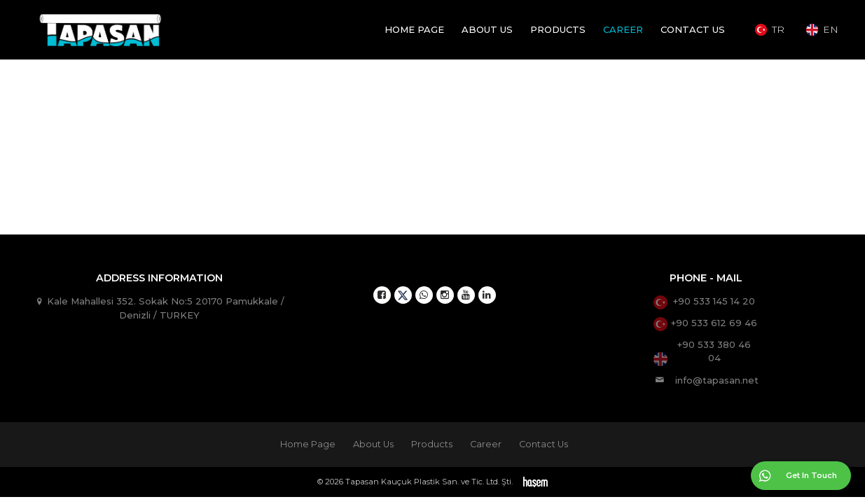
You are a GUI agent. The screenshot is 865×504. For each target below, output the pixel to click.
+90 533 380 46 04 (714, 351)
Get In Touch (811, 475)
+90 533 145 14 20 (714, 301)
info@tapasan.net (717, 379)
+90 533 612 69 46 (714, 323)
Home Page (414, 29)
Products (558, 29)
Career (623, 29)
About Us (487, 29)
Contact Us (693, 29)
